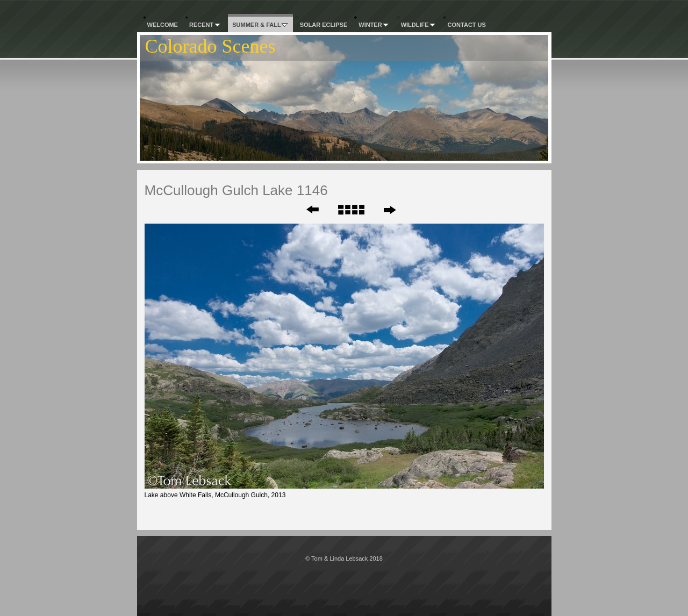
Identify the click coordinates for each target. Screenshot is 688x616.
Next (389, 210)
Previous (305, 210)
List (351, 210)
